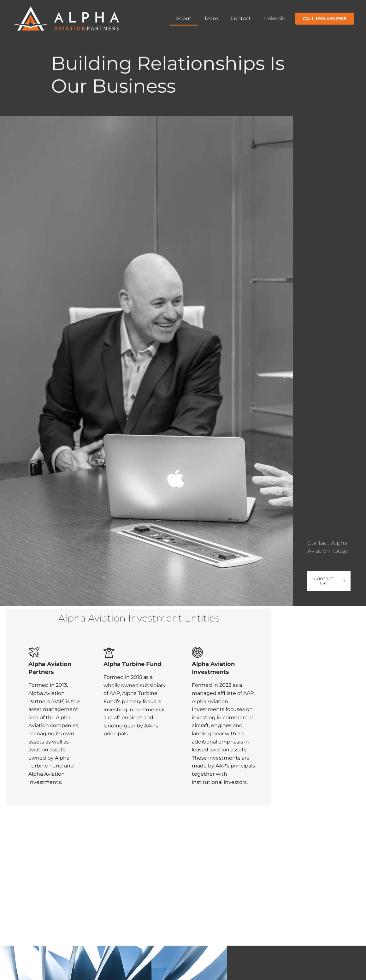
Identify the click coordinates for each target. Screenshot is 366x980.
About (184, 18)
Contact (241, 18)
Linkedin (274, 18)
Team (211, 18)
